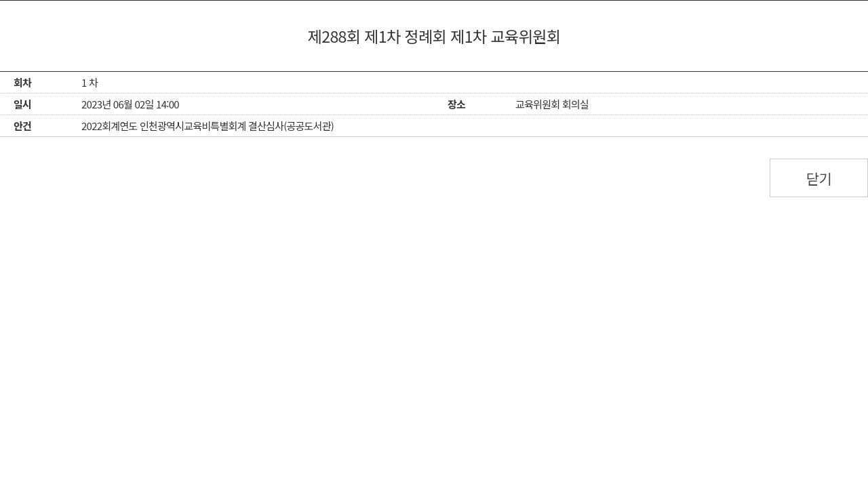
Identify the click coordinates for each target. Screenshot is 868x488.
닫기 (819, 178)
